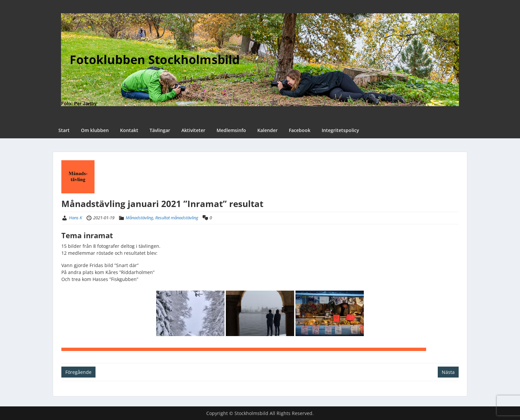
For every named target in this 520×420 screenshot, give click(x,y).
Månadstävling (139, 218)
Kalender (267, 130)
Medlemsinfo (231, 130)
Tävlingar (160, 130)
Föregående (78, 372)
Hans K (75, 218)
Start (64, 130)
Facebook (300, 130)
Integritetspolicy (340, 130)
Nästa (448, 372)
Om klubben (95, 130)
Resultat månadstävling (177, 218)
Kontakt (129, 130)
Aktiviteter (193, 130)
